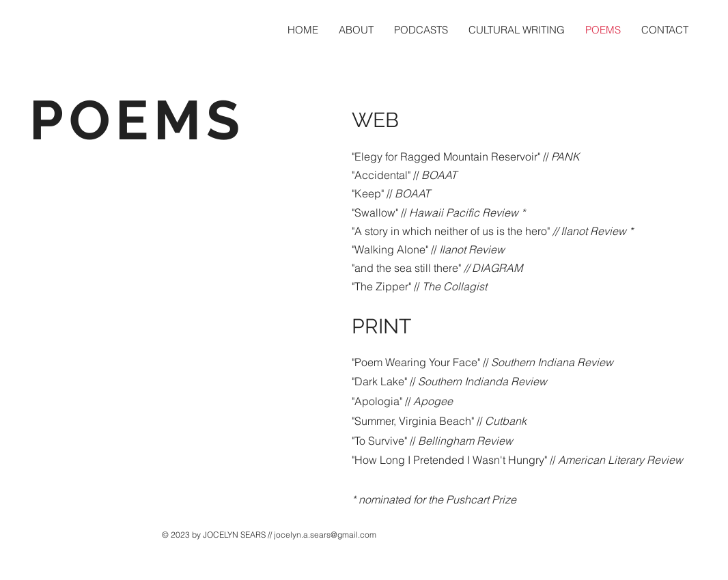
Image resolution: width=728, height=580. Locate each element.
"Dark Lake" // (449, 381)
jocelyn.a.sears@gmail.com (325, 535)
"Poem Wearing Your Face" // (482, 362)
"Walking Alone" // (428, 249)
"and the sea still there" (437, 268)
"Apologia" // (402, 401)
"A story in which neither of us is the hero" (492, 231)
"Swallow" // (438, 212)
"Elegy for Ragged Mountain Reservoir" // (466, 156)
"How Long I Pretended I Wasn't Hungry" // (517, 460)
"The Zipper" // (419, 286)
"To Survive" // (432, 441)
